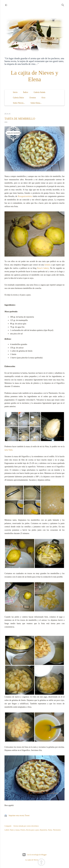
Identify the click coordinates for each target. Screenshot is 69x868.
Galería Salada (39, 92)
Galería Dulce (18, 98)
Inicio (15, 92)
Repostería (43, 830)
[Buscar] (63, 4)
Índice (26, 92)
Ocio (43, 98)
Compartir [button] (8, 826)
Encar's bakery (43, 268)
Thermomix (57, 830)
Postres (23, 830)
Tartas (50, 830)
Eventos (33, 98)
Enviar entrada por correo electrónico (26, 826)
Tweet (27, 815)
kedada (47, 265)
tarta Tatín (9, 450)
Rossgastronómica (25, 196)
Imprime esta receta (16, 815)
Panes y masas (15, 830)
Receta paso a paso (33, 830)
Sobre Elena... (36, 103)
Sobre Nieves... (19, 103)
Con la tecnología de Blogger (34, 855)
